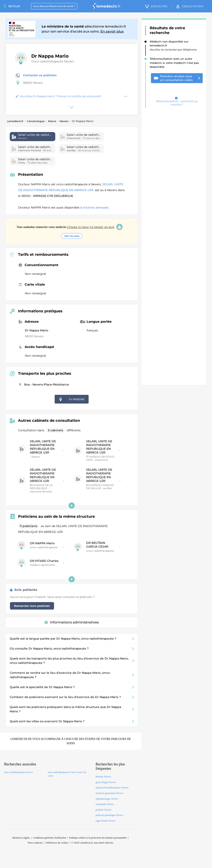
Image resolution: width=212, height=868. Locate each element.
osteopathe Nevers (105, 804)
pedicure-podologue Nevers (109, 815)
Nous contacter (35, 843)
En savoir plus (112, 31)
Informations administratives (72, 622)
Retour (14, 6)
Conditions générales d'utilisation (49, 838)
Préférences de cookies (57, 843)
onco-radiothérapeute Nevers (19, 772)
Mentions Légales (21, 838)
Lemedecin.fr (15, 121)
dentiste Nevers (103, 777)
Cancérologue (36, 121)
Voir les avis (72, 236)
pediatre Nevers (104, 810)
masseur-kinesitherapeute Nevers (112, 788)
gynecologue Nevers (106, 782)
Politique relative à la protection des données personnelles (98, 838)
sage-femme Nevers (106, 821)
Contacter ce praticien (36, 75)
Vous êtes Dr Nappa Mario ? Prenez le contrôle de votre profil (58, 96)
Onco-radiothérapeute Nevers (53, 61)
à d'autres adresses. (95, 207)
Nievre (52, 121)
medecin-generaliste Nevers (110, 793)
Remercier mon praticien (32, 606)
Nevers (64, 121)
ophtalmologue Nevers (107, 799)
